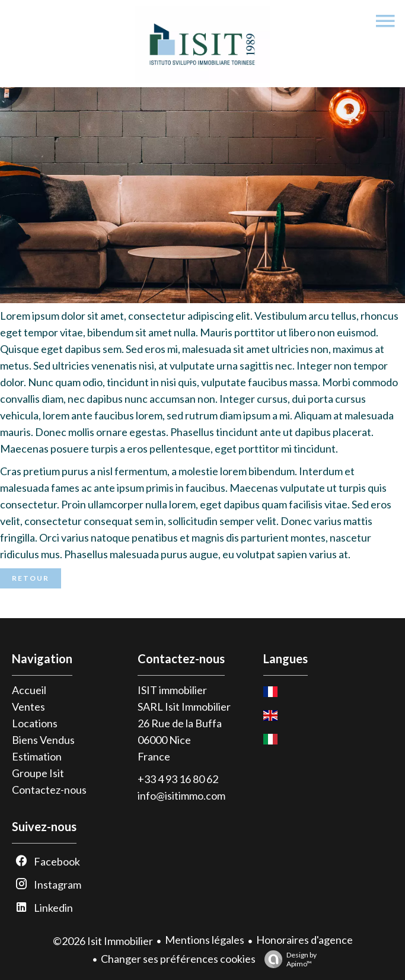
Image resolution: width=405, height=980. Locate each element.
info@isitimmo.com (181, 796)
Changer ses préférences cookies (178, 959)
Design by (288, 959)
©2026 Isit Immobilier (103, 941)
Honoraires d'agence (304, 940)
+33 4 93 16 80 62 (178, 779)
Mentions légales (205, 940)
